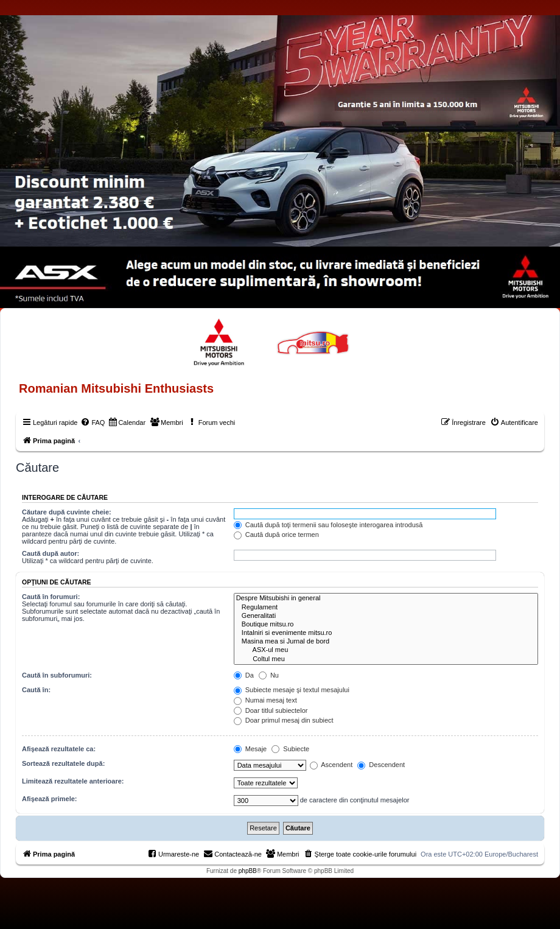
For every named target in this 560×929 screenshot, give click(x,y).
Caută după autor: (51, 553)
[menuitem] (93, 422)
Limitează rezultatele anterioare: (73, 781)
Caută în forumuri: (51, 597)
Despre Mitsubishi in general (386, 598)
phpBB (248, 871)
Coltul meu (386, 659)
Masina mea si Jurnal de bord (386, 642)
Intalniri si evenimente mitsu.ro (386, 633)
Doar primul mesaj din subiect (284, 720)
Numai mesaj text (265, 700)
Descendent (381, 765)
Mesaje (250, 749)
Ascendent (331, 765)
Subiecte (290, 749)
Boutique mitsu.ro (386, 625)
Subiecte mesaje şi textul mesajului (292, 690)
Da (244, 675)
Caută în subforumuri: (57, 675)
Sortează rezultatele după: (63, 763)
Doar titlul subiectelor (271, 710)
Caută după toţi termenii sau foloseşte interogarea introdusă (328, 525)
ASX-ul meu (386, 650)
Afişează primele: (49, 799)
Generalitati (386, 616)
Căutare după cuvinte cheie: (67, 512)
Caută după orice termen (276, 535)
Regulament (386, 608)
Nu (269, 675)
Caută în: (36, 690)
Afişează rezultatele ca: (59, 749)
